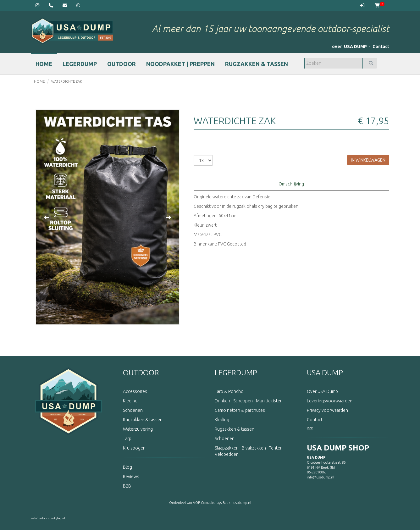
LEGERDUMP (80, 64)
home (39, 81)
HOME (44, 64)
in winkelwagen (368, 160)
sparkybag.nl (57, 518)
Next (169, 217)
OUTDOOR (122, 64)
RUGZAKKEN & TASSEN (257, 64)
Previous (47, 217)
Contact (381, 47)
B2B (310, 428)
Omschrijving (291, 184)
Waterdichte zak (67, 81)
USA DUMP (325, 373)
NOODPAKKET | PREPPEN (180, 64)
